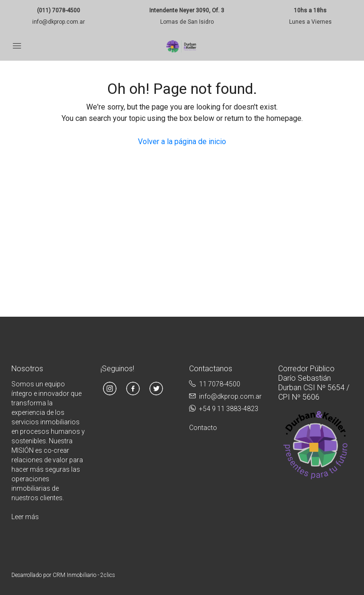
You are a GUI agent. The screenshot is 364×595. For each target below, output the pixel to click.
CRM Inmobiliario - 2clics (84, 575)
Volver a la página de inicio (182, 142)
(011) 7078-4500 (59, 10)
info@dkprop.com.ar (59, 22)
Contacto (203, 428)
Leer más (25, 517)
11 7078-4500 (220, 384)
